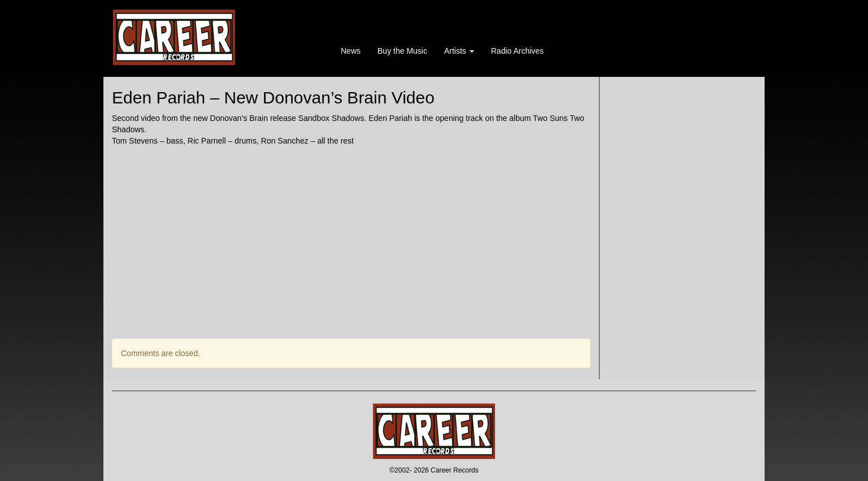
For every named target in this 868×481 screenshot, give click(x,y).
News (351, 51)
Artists (459, 51)
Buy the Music (402, 51)
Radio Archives (517, 51)
